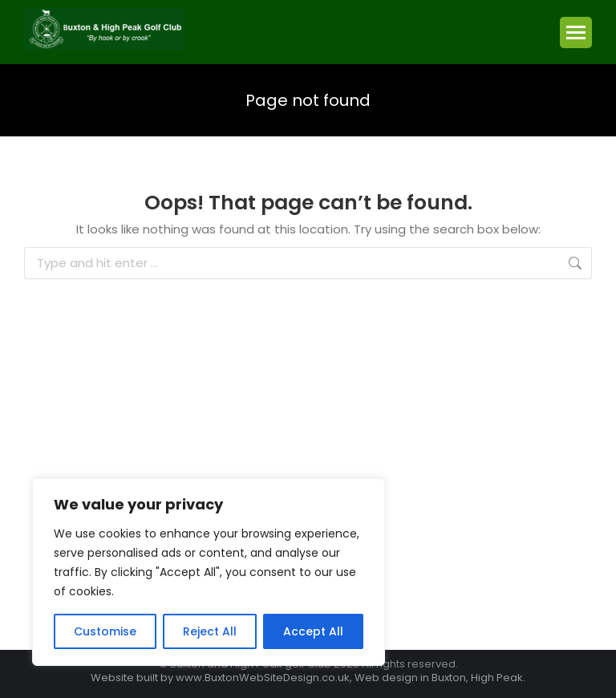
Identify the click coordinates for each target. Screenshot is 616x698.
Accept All (313, 631)
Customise (105, 631)
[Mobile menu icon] (576, 32)
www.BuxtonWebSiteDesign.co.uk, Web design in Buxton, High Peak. (351, 678)
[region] (209, 572)
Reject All (210, 631)
